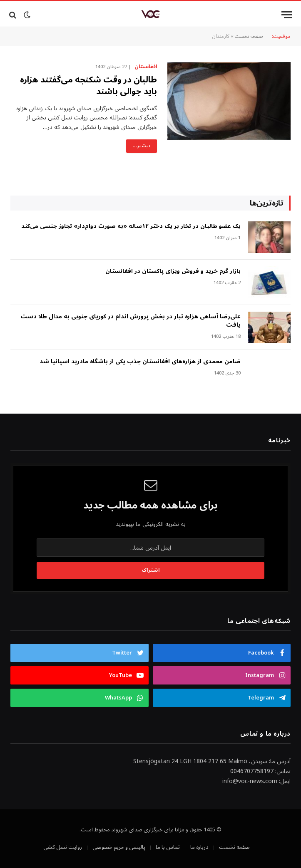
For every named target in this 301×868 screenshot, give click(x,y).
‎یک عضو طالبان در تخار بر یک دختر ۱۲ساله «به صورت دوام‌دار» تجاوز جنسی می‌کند (131, 226)
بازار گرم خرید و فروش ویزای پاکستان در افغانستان (173, 271)
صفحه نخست (249, 36)
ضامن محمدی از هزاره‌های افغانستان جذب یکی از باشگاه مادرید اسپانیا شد (140, 362)
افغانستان (146, 67)
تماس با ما (168, 847)
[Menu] (287, 15)
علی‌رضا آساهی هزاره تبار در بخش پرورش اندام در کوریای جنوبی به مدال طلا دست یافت (131, 321)
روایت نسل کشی (63, 847)
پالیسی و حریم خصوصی (119, 847)
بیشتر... (142, 146)
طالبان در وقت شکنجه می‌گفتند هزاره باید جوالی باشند (88, 86)
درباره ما (199, 847)
